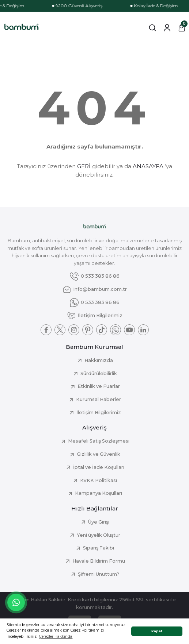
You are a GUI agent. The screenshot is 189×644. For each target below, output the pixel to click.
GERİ (84, 166)
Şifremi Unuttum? (99, 574)
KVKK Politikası (99, 480)
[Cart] (182, 28)
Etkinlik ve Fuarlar (99, 386)
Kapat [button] (157, 631)
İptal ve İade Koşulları (99, 467)
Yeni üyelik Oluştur (99, 535)
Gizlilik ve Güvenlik (99, 454)
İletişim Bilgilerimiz (99, 412)
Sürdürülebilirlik (99, 373)
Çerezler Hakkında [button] (56, 637)
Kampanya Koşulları (99, 493)
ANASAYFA (148, 166)
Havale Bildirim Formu (99, 561)
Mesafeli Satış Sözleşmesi (99, 441)
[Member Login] (167, 28)
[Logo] (21, 28)
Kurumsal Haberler (99, 399)
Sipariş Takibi (99, 548)
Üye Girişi (99, 522)
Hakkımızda (99, 360)
